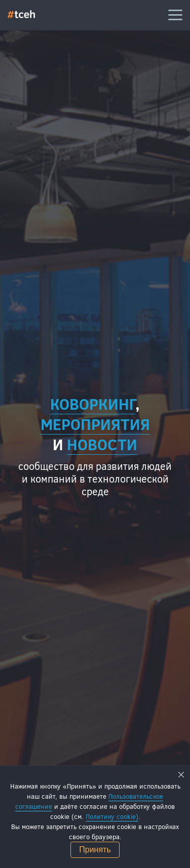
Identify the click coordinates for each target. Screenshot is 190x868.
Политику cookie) (112, 816)
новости (102, 444)
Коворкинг (93, 404)
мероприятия (95, 424)
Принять (95, 850)
